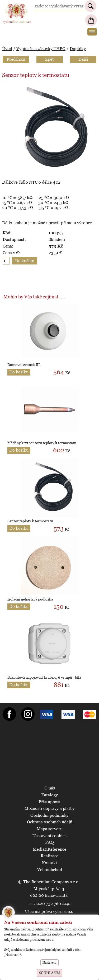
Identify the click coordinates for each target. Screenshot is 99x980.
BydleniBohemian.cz (17, 5)
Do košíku (19, 372)
